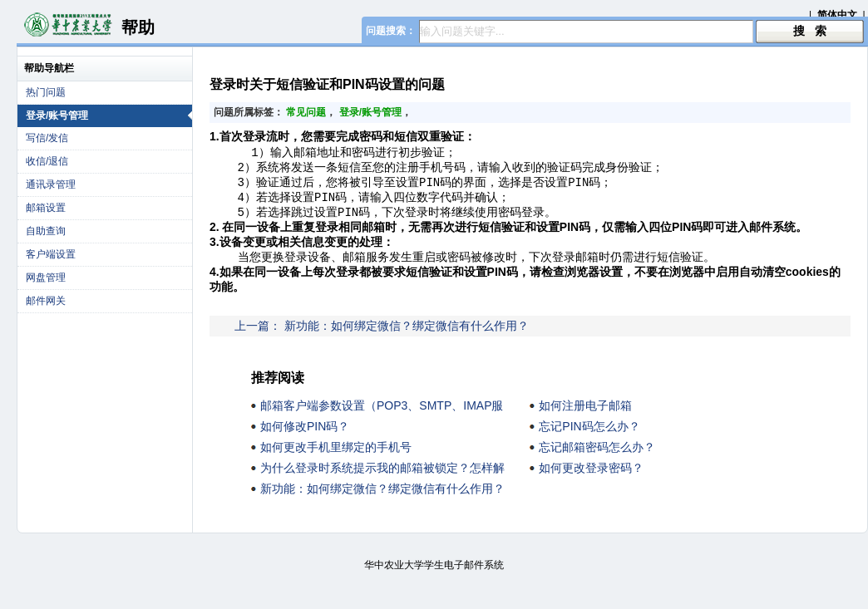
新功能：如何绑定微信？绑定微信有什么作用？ (382, 500)
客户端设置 (51, 254)
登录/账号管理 (109, 115)
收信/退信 (47, 161)
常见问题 (306, 112)
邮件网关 (46, 301)
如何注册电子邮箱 (585, 417)
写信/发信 (47, 138)
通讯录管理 (51, 184)
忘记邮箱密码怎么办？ (597, 459)
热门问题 (46, 92)
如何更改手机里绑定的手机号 (336, 459)
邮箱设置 (46, 208)
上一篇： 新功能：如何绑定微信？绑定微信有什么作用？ (382, 337)
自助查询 (46, 231)
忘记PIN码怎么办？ (589, 438)
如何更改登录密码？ (591, 479)
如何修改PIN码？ (305, 438)
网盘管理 (46, 277)
